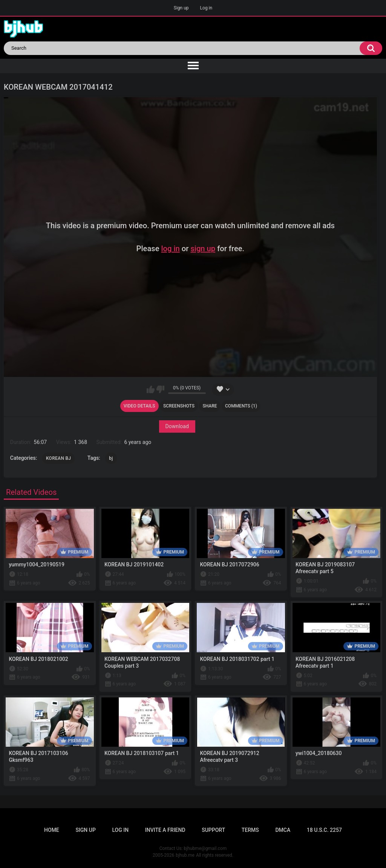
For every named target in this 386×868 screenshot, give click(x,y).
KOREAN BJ (58, 458)
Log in (206, 8)
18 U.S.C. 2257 (324, 830)
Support (213, 830)
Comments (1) (241, 406)
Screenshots (179, 406)
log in (170, 249)
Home (52, 830)
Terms (250, 830)
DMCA (283, 830)
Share (210, 406)
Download (177, 426)
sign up (203, 249)
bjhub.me (185, 855)
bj (111, 458)
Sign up (181, 8)
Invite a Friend (165, 830)
